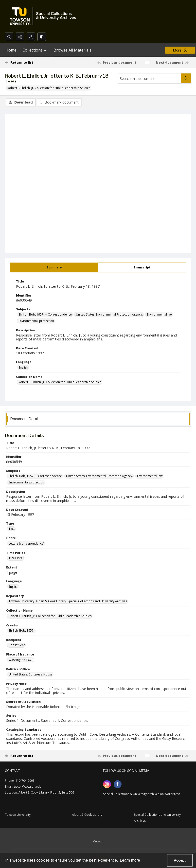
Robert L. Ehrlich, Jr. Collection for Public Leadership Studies (49, 88)
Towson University (18, 815)
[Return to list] (29, 62)
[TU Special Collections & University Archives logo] (44, 16)
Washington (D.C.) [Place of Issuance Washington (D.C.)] (21, 660)
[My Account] (31, 37)
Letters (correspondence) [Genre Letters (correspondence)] (26, 543)
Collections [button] (35, 50)
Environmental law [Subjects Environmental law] (160, 314)
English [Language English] (23, 367)
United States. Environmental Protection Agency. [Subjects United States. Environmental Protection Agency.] (109, 314)
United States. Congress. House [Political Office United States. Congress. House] (31, 674)
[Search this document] (149, 78)
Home (11, 50)
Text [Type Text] (12, 529)
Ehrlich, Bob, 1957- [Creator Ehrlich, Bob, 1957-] (22, 630)
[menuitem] (98, 841)
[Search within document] (186, 78)
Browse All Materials (72, 50)
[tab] (54, 267)
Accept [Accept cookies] (180, 860)
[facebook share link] (118, 784)
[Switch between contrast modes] (42, 37)
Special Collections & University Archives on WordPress (142, 794)
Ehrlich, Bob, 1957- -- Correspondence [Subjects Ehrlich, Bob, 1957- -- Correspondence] (45, 314)
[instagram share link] (107, 784)
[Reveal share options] (20, 37)
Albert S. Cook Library (87, 815)
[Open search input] (9, 37)
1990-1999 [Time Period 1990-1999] (16, 558)
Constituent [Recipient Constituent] (17, 645)
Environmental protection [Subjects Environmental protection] (36, 321)
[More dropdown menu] (180, 50)
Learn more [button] (130, 860)
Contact (98, 841)
